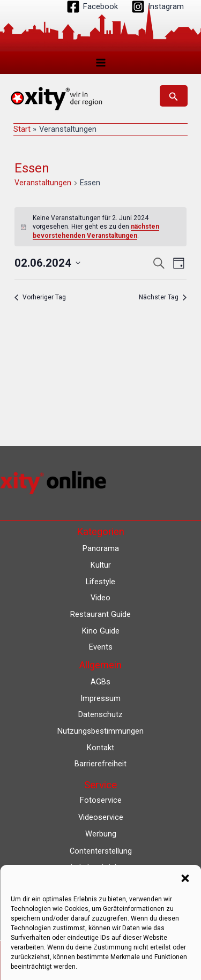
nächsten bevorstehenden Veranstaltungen (96, 231)
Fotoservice (101, 800)
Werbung (101, 834)
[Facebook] (92, 7)
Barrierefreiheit (100, 764)
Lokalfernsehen (100, 885)
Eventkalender (100, 902)
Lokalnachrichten (100, 868)
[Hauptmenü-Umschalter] (101, 63)
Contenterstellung (101, 851)
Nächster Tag (163, 297)
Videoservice (101, 817)
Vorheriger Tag (40, 297)
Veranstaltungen (43, 183)
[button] (174, 96)
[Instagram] (158, 7)
